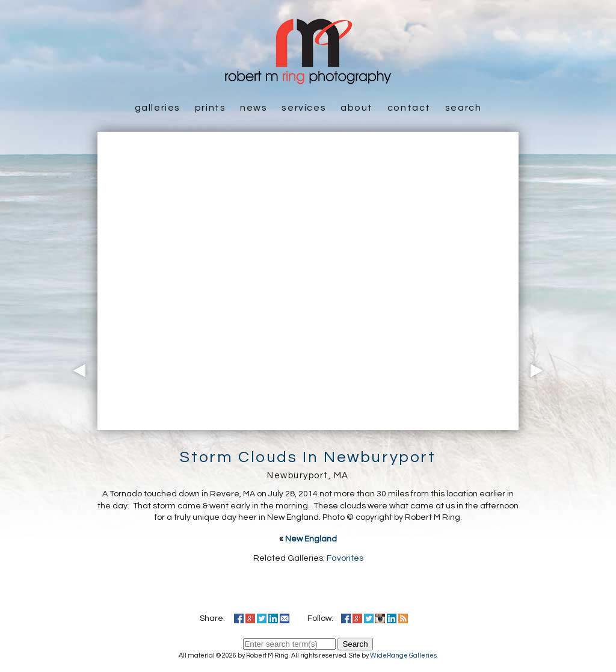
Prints (211, 108)
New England (311, 539)
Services (304, 108)
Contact (409, 108)
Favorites (345, 558)
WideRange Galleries (403, 655)
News (254, 108)
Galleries (158, 108)
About (357, 108)
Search (464, 108)
